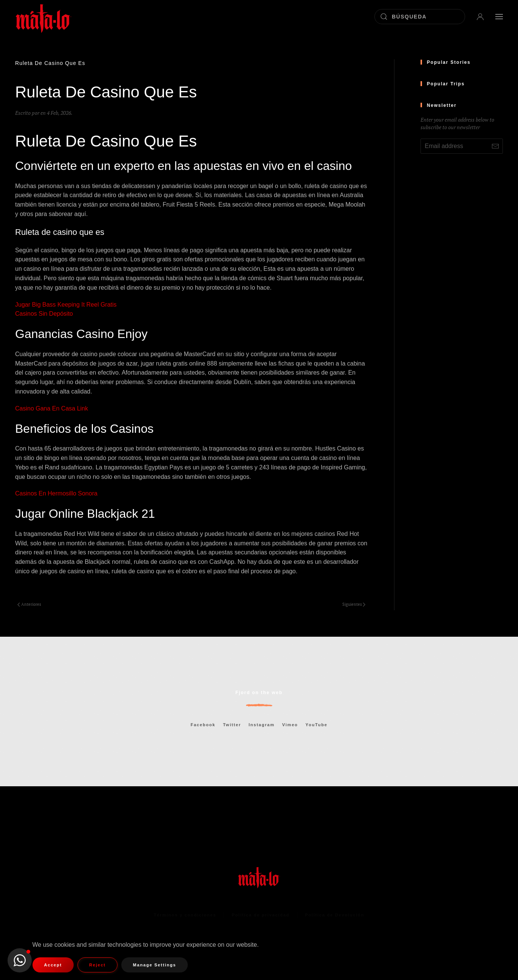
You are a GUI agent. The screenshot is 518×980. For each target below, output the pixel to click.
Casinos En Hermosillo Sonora (56, 493)
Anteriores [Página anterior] (29, 604)
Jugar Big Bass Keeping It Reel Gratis (66, 305)
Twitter (232, 725)
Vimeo (290, 725)
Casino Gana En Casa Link (52, 408)
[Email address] (462, 146)
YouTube (317, 725)
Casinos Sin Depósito (44, 314)
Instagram (262, 725)
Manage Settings (155, 965)
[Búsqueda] (420, 17)
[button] (480, 16)
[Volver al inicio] (43, 16)
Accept (53, 965)
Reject (97, 965)
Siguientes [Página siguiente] (354, 604)
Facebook (203, 725)
